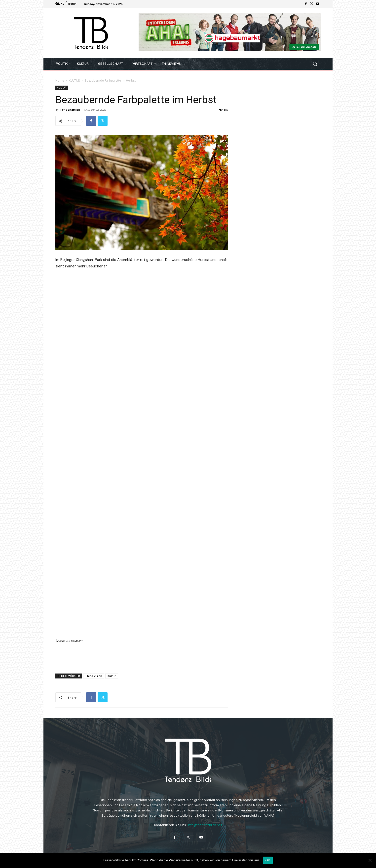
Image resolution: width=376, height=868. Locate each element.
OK (268, 860)
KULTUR (74, 80)
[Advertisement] (142, 657)
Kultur (112, 676)
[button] (315, 64)
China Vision (94, 676)
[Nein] (370, 860)
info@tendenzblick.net (205, 825)
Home (60, 80)
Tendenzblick (70, 110)
